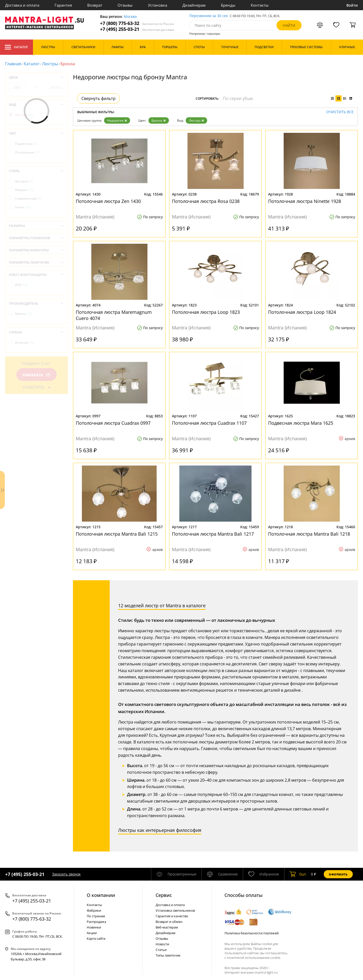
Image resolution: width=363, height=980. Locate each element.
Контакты (260, 5)
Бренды (228, 5)
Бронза (159, 120)
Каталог (16, 47)
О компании (101, 895)
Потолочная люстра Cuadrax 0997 (113, 423)
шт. (298, 874)
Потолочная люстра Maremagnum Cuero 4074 (114, 315)
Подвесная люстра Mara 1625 (301, 423)
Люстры (50, 64)
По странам (96, 916)
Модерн (24, 190)
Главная (13, 64)
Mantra (23, 314)
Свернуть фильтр (98, 98)
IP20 (21, 285)
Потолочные (28, 152)
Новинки (94, 927)
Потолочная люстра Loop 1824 (302, 312)
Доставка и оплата (22, 5)
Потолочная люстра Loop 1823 (206, 312)
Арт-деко (24, 181)
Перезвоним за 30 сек (209, 16)
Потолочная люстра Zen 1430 (108, 201)
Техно (23, 207)
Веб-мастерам (167, 927)
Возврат (95, 5)
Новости (162, 944)
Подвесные (26, 144)
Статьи (161, 950)
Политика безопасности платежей (252, 933)
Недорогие (117, 120)
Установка (158, 5)
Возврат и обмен (169, 922)
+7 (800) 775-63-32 (137, 23)
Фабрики (94, 910)
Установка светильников (175, 910)
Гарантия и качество (172, 916)
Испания (25, 343)
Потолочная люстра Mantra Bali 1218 (309, 534)
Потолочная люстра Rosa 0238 (206, 201)
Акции (92, 933)
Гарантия (63, 5)
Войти (352, 5)
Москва (130, 17)
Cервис (164, 895)
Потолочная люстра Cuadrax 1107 (209, 423)
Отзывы (125, 5)
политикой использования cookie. (254, 958)
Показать (36, 375)
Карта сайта (96, 938)
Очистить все (340, 112)
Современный (28, 198)
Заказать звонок (66, 874)
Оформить (338, 874)
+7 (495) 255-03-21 (137, 29)
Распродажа (96, 922)
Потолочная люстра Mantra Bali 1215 (117, 534)
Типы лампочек (168, 955)
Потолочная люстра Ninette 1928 (305, 201)
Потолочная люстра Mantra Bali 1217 (213, 534)
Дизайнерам (194, 5)
